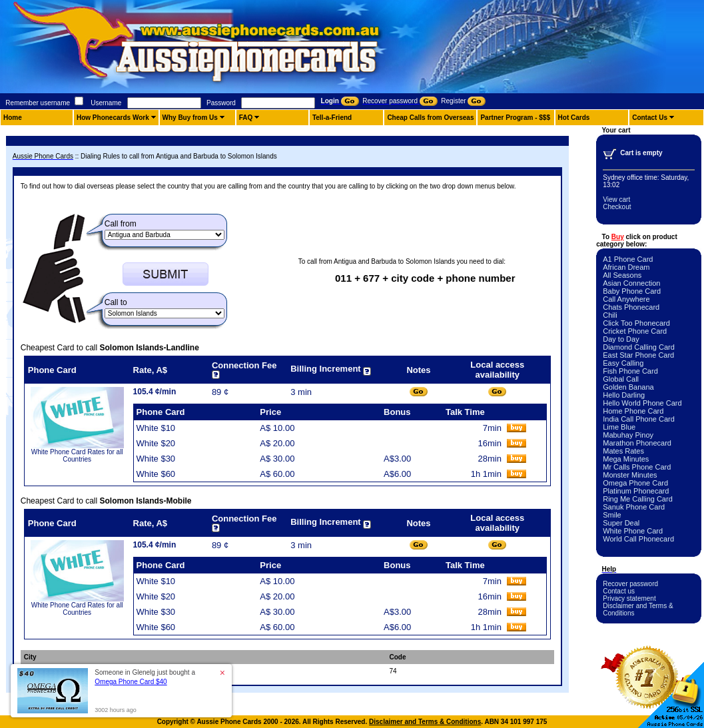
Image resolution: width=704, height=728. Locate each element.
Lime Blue (619, 427)
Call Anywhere (626, 299)
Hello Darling (624, 395)
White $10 (156, 428)
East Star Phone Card (638, 355)
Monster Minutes (630, 475)
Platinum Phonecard (636, 491)
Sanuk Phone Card (634, 507)
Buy (618, 237)
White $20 (156, 443)
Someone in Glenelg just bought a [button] (145, 677)
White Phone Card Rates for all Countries (77, 456)
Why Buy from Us (190, 118)
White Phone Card (633, 531)
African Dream (626, 267)
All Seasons (622, 275)
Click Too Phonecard (636, 323)
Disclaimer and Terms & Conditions (425, 722)
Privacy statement (629, 598)
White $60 (156, 474)
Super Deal (621, 523)
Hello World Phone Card (642, 403)
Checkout (617, 207)
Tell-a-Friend (332, 118)
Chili (610, 315)
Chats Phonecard (631, 307)
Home (13, 118)
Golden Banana (628, 387)
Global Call (621, 379)
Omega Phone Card (635, 483)
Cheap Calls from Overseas (430, 118)
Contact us (619, 591)
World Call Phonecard (638, 539)
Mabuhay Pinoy (628, 435)
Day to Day (621, 339)
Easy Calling (623, 363)
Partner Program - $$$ (515, 118)
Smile (612, 515)
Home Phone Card (633, 411)
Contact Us (650, 118)
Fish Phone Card (630, 371)
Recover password (630, 584)
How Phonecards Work (113, 118)
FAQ (246, 118)
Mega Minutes (626, 459)
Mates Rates (623, 451)
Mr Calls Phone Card (637, 467)
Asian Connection (631, 283)
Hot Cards (574, 118)
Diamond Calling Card (639, 347)
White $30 (156, 459)
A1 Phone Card (628, 259)
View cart (616, 199)
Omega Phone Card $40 (131, 682)
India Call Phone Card (639, 419)
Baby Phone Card (632, 291)
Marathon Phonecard (637, 443)
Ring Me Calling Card (638, 499)
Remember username (38, 103)
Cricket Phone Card (635, 331)
